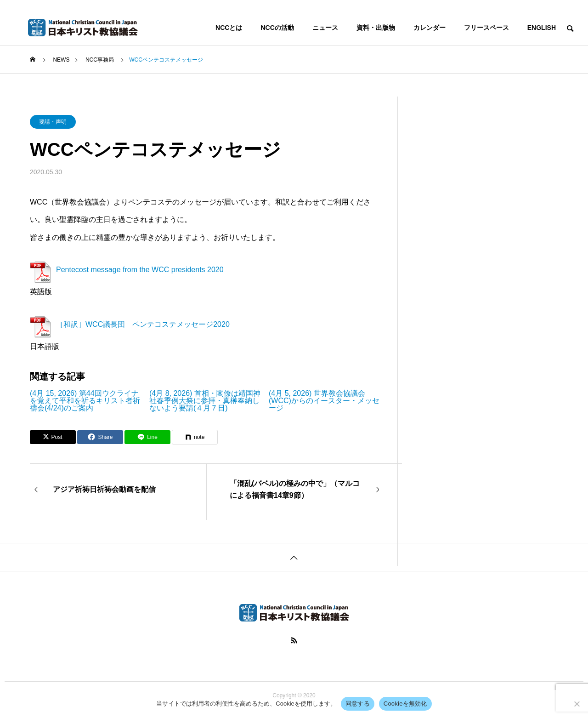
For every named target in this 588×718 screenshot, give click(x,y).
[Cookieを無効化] (577, 704)
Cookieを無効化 (405, 704)
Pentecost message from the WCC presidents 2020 (140, 270)
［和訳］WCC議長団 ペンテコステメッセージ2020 (143, 324)
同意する (358, 704)
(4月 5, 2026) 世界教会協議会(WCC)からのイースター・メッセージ (324, 401)
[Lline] (147, 437)
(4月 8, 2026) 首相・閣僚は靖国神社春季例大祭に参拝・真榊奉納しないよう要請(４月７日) (205, 401)
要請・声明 (53, 122)
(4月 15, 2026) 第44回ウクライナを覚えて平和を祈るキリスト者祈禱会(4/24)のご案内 (85, 401)
